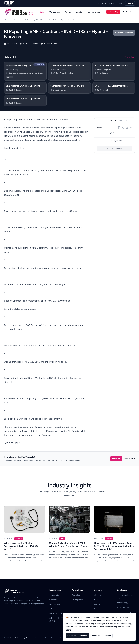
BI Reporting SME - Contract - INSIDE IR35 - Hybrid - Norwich (49, 20)
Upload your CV (56, 613)
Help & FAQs (99, 600)
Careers (109, 539)
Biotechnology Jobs (125, 603)
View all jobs (129, 57)
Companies (55, 12)
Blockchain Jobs (123, 607)
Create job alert (115, 141)
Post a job (129, 12)
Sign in (120, 3)
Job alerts (53, 609)
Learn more (129, 459)
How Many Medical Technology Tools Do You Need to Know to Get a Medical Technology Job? (114, 546)
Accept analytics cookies (77, 636)
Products (19, 539)
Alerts (79, 12)
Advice (68, 12)
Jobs (42, 12)
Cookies (97, 609)
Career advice (55, 604)
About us (98, 595)
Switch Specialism (106, 3)
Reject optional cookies (102, 636)
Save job (115, 133)
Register (130, 3)
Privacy (97, 604)
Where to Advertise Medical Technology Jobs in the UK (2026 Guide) (21, 546)
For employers (93, 12)
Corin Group (14, 70)
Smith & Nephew (60, 70)
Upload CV (114, 12)
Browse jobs (54, 595)
